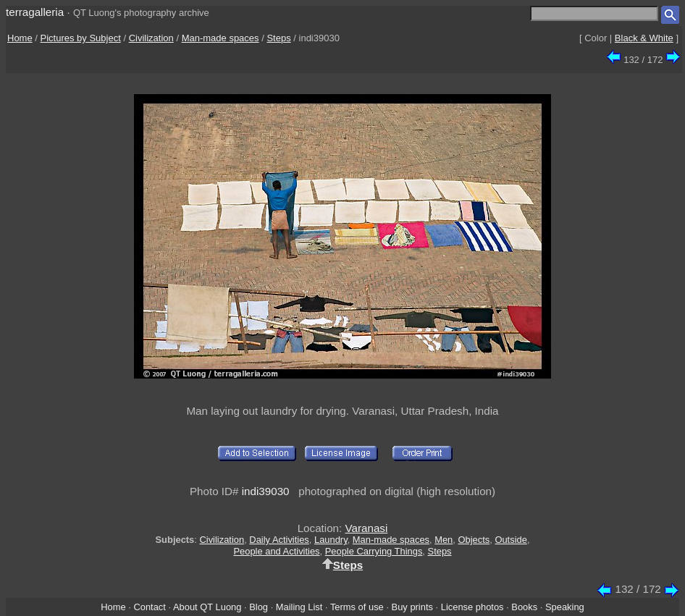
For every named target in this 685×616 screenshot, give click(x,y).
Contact (149, 607)
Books (524, 607)
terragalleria (35, 12)
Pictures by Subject (81, 38)
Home (20, 38)
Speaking (565, 607)
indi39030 (266, 491)
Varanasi (367, 528)
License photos (472, 607)
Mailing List (299, 607)
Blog (259, 607)
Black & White (644, 38)
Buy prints (412, 607)
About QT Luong (207, 607)
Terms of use (357, 607)
